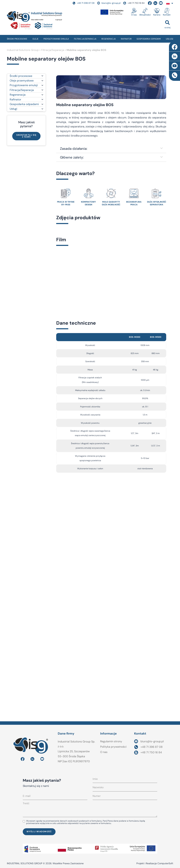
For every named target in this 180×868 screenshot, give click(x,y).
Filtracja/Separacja (53, 50)
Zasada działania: (74, 149)
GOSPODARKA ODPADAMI (149, 39)
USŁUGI (169, 39)
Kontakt (167, 15)
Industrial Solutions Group (23, 50)
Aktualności (145, 15)
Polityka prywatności (113, 747)
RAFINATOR (126, 39)
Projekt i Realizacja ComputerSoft (155, 863)
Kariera (157, 15)
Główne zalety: (72, 157)
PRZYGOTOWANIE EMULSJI (56, 39)
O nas (134, 15)
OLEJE (35, 39)
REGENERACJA (109, 39)
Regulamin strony (111, 741)
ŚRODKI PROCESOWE (17, 39)
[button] (167, 24)
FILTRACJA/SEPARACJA (85, 39)
